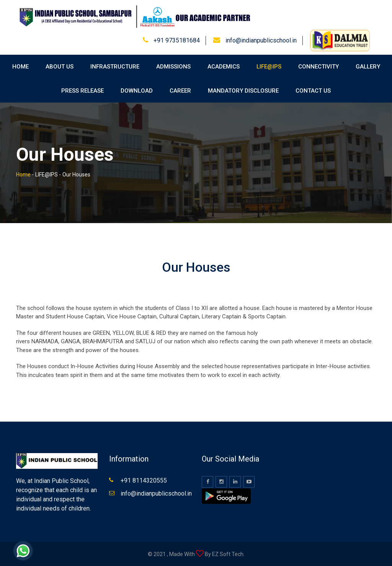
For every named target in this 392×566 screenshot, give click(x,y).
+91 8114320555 (144, 480)
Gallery (368, 67)
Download (137, 91)
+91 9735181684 (177, 40)
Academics (224, 67)
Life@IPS (269, 67)
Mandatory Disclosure (243, 91)
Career (180, 91)
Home (20, 67)
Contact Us (313, 91)
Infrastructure (115, 67)
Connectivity (318, 67)
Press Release (82, 91)
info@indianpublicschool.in (261, 40)
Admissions (173, 67)
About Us (60, 67)
